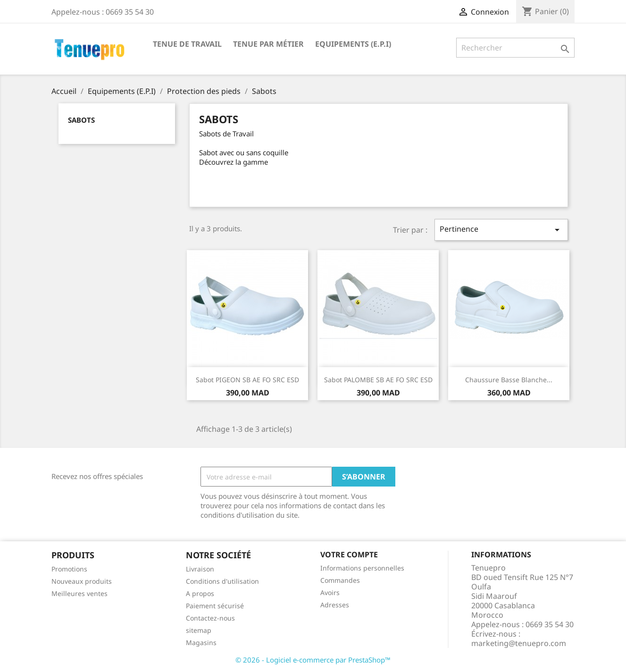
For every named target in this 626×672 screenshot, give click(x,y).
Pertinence (501, 230)
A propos (200, 593)
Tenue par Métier (268, 44)
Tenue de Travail (187, 44)
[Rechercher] (515, 48)
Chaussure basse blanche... (509, 380)
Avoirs (330, 592)
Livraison (200, 569)
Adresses (335, 605)
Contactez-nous (210, 618)
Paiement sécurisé (215, 606)
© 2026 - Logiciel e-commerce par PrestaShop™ (313, 660)
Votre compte (349, 554)
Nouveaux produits (82, 581)
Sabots (81, 120)
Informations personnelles (362, 568)
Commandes (340, 580)
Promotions (69, 569)
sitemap (199, 630)
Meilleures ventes (79, 593)
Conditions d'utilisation (222, 581)
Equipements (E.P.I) (353, 44)
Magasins (201, 643)
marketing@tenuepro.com (519, 643)
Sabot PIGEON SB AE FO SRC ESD (247, 380)
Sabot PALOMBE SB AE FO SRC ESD (378, 380)
